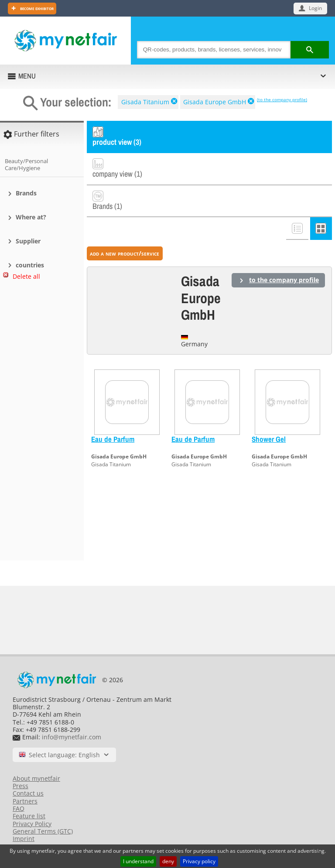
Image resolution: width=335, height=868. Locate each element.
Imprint (24, 839)
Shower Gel (269, 411)
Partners (25, 801)
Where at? (31, 217)
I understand (138, 861)
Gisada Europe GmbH (215, 102)
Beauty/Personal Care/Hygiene (26, 164)
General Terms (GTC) (43, 831)
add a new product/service (125, 225)
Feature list (29, 816)
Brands (26, 193)
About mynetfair (36, 778)
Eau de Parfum (113, 411)
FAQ (19, 808)
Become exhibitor (36, 8)
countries (30, 265)
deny (168, 861)
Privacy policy (199, 861)
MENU (27, 76)
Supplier (28, 241)
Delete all (26, 276)
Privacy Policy (32, 824)
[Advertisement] (39, 424)
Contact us (28, 793)
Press (21, 786)
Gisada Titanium (145, 102)
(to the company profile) (282, 99)
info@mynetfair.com (72, 737)
